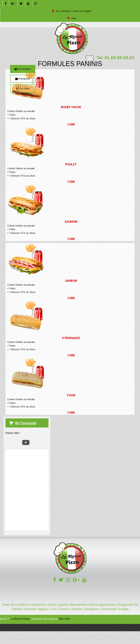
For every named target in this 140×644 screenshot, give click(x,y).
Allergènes (91, 609)
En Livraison (23, 69)
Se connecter (63, 11)
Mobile (77, 609)
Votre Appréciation (103, 605)
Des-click (64, 619)
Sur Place (23, 89)
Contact (64, 609)
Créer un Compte (82, 11)
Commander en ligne (115, 609)
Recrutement (79, 605)
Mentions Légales (36, 609)
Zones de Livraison (15, 605)
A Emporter (23, 79)
